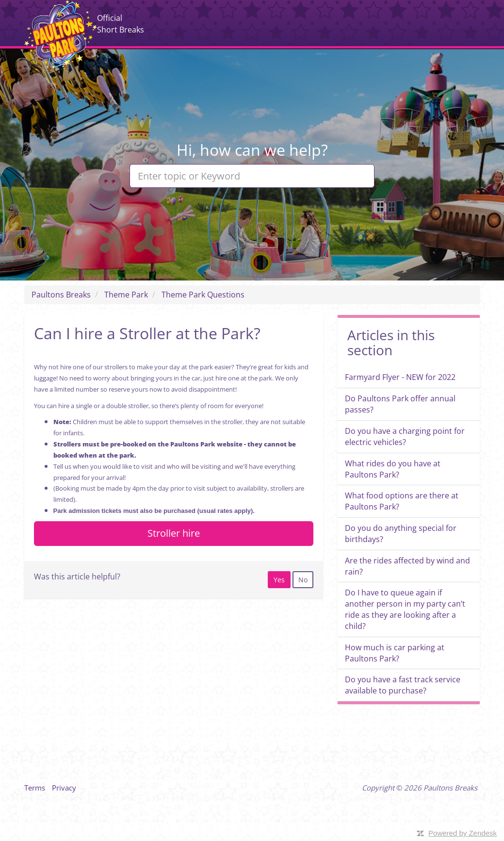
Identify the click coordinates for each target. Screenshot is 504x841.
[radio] (279, 580)
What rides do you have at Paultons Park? (393, 469)
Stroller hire (174, 533)
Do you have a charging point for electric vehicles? (405, 437)
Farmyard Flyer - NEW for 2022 (400, 377)
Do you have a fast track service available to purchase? (403, 685)
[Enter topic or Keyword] (252, 176)
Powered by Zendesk (463, 833)
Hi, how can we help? (252, 150)
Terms (35, 788)
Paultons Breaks (61, 35)
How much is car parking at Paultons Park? (395, 653)
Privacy (64, 788)
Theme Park (126, 295)
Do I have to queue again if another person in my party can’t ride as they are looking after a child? (405, 609)
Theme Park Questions (203, 295)
